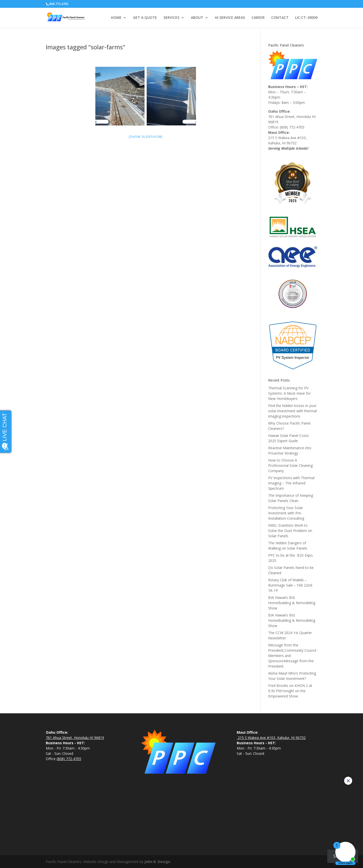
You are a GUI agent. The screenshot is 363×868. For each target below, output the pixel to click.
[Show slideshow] (146, 137)
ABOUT (197, 18)
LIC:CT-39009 (306, 18)
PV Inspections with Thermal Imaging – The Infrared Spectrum (291, 483)
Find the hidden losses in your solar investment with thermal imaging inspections (292, 411)
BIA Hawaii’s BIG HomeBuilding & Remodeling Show (292, 603)
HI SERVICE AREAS (230, 18)
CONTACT (280, 18)
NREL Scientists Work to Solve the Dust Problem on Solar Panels (290, 531)
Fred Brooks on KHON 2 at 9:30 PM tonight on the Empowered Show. (290, 691)
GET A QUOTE (145, 18)
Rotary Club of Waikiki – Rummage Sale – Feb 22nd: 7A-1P (290, 585)
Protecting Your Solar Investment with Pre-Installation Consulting (286, 513)
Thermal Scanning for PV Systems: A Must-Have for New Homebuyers (289, 393)
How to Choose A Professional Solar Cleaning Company (290, 465)
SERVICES (171, 18)
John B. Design (157, 862)
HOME (116, 18)
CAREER (258, 18)
